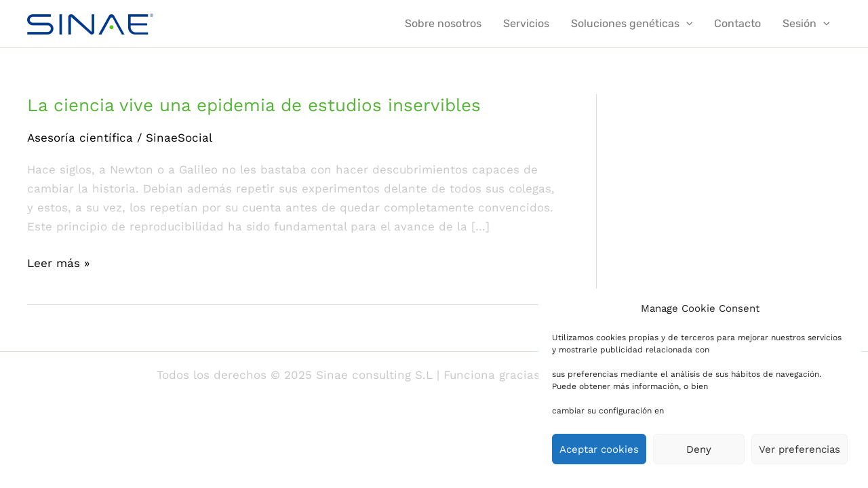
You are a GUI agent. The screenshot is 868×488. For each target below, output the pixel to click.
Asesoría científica (80, 138)
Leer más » (58, 262)
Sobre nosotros (443, 23)
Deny (699, 449)
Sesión (806, 24)
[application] (686, 24)
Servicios (526, 23)
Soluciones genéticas (632, 24)
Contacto (737, 23)
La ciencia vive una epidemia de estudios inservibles (254, 105)
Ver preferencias (800, 449)
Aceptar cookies (599, 449)
